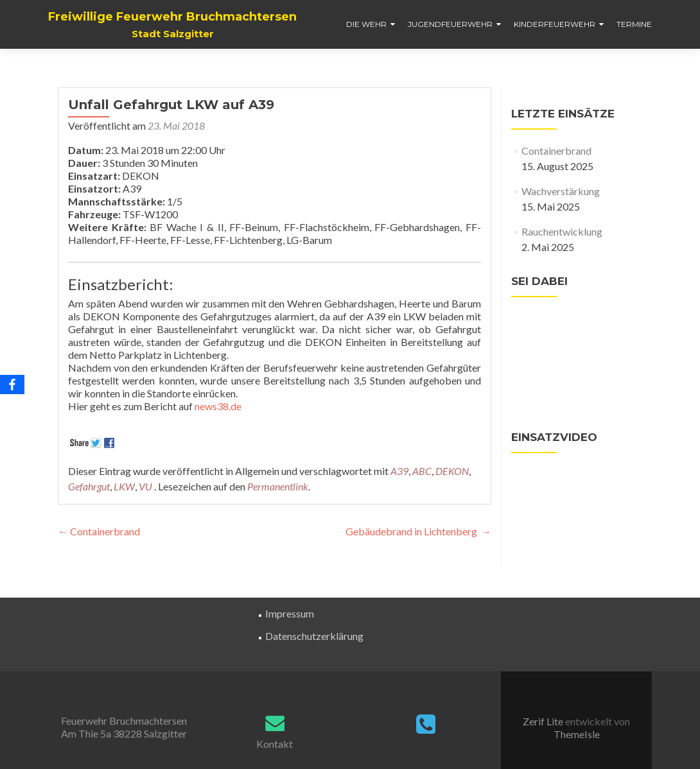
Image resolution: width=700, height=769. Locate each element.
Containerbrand (99, 531)
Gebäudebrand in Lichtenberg (418, 531)
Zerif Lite (544, 721)
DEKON (452, 471)
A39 (399, 471)
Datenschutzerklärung (314, 636)
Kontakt (275, 744)
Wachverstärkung (561, 191)
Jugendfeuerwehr (450, 24)
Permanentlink (278, 486)
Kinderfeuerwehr (555, 24)
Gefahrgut (89, 486)
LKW (124, 486)
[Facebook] (12, 384)
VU (145, 486)
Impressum (290, 613)
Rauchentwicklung (562, 231)
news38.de (218, 406)
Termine (634, 24)
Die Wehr (366, 24)
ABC (422, 471)
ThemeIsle (577, 734)
